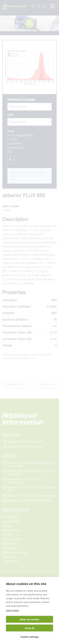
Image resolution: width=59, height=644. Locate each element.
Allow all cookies (30, 619)
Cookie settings (30, 637)
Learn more (12, 610)
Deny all (29, 628)
